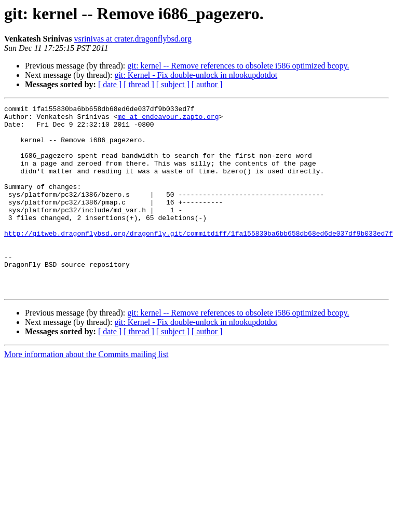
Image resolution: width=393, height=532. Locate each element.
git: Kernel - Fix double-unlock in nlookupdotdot (196, 75)
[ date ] (110, 84)
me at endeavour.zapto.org (168, 119)
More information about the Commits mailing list (86, 392)
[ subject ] (173, 84)
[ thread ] (139, 84)
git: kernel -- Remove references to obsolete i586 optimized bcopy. (238, 66)
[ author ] (207, 84)
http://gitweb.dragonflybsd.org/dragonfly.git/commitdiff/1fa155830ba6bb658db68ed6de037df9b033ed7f (199, 260)
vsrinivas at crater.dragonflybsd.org (133, 39)
